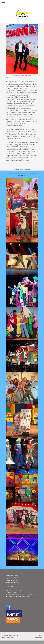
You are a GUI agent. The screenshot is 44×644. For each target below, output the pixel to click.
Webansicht (39, 637)
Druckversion (7, 635)
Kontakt (11, 600)
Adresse (11, 586)
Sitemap (16, 635)
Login (41, 635)
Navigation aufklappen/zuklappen (22, 3)
